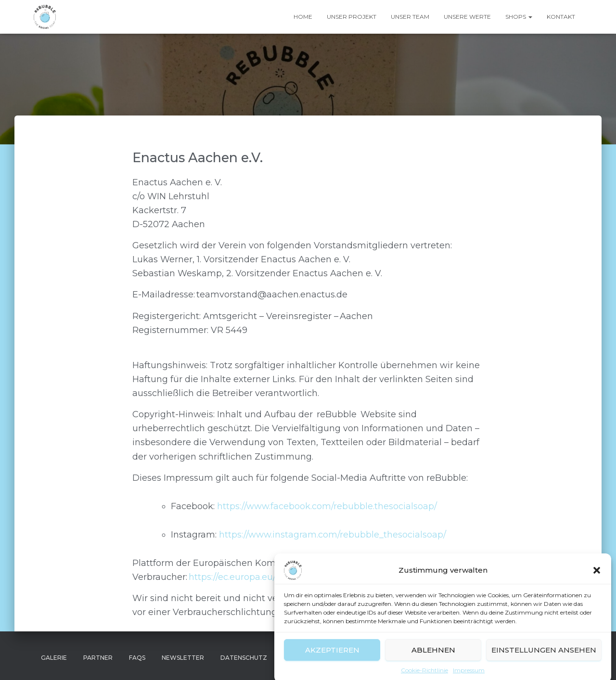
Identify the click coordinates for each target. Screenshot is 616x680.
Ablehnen (433, 659)
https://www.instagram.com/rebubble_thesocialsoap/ (333, 535)
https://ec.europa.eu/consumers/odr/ (266, 577)
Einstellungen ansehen (544, 659)
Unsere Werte (467, 17)
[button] (597, 580)
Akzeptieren (332, 659)
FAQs (137, 658)
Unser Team (410, 17)
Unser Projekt (352, 17)
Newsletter (183, 658)
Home (303, 17)
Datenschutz (244, 658)
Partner (98, 658)
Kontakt (561, 17)
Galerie (54, 658)
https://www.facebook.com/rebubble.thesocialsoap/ (327, 506)
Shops (519, 17)
